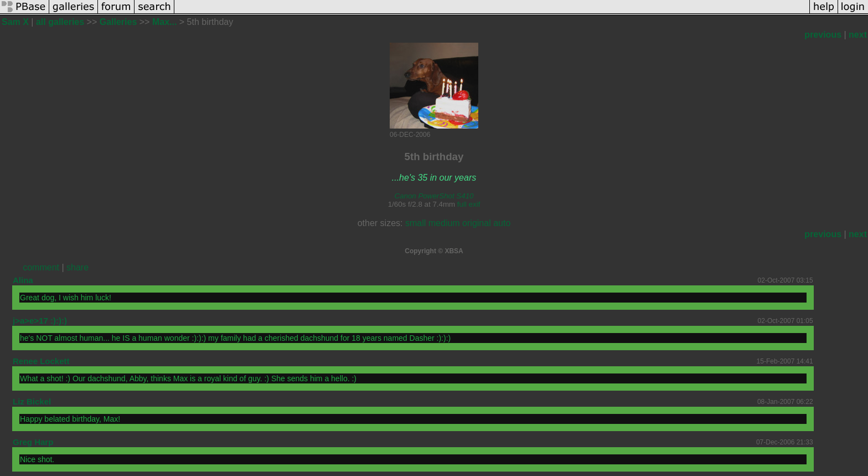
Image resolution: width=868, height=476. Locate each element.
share (77, 267)
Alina (23, 280)
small (415, 223)
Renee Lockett (41, 361)
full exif (469, 204)
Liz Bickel (32, 401)
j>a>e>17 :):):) (40, 321)
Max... (164, 22)
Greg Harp (33, 442)
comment (41, 267)
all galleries (60, 22)
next (858, 35)
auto (502, 223)
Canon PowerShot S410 (434, 196)
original (477, 223)
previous (823, 35)
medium (444, 223)
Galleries (118, 22)
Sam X (15, 22)
